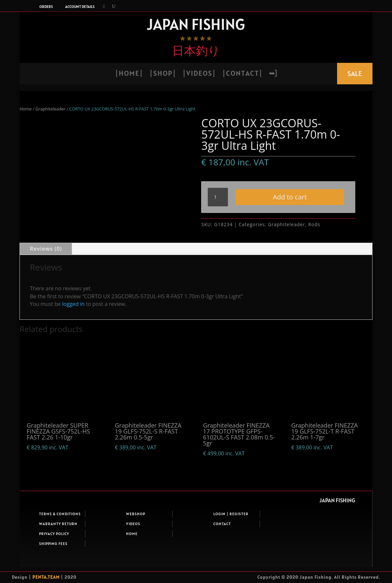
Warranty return (58, 540)
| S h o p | (162, 74)
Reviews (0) (46, 265)
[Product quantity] (218, 197)
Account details (80, 7)
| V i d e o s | (199, 74)
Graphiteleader (50, 109)
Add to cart (265, 214)
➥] (273, 74)
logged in (73, 320)
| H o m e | (129, 74)
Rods (314, 240)
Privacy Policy (54, 549)
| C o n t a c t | (242, 74)
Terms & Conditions (60, 530)
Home (25, 109)
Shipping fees (53, 559)
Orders (46, 7)
